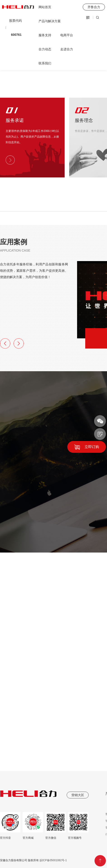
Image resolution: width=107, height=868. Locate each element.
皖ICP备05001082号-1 (53, 860)
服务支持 (45, 35)
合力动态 (45, 49)
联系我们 (45, 63)
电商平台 (67, 35)
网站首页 (45, 7)
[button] (5, 343)
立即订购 (92, 447)
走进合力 (67, 49)
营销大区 (78, 795)
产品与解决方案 (50, 21)
